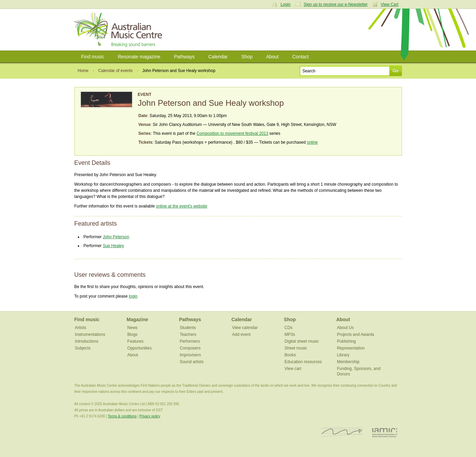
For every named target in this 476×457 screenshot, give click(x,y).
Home (83, 71)
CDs (289, 328)
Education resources (303, 362)
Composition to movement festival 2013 (232, 133)
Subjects (83, 348)
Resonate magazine (139, 57)
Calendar (218, 57)
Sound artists (192, 362)
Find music (93, 57)
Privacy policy (150, 416)
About (272, 57)
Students (188, 328)
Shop (247, 57)
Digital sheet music (302, 341)
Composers (190, 348)
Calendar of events (116, 71)
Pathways (184, 57)
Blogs (132, 334)
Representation (351, 348)
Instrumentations (90, 334)
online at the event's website (182, 206)
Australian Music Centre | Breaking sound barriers (120, 30)
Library (343, 355)
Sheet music (296, 348)
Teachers (188, 334)
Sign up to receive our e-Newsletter (336, 4)
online (312, 142)
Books (290, 355)
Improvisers (190, 355)
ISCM (342, 432)
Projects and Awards (355, 334)
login (133, 296)
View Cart (390, 4)
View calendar (245, 328)
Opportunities (139, 348)
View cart (293, 369)
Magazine (137, 319)
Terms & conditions (122, 416)
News (132, 328)
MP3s (290, 334)
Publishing (346, 341)
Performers (190, 341)
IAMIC (385, 432)
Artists (81, 328)
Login (285, 4)
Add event (241, 334)
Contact (301, 57)
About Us (345, 328)
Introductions (87, 341)
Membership (348, 362)
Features (135, 341)
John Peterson (116, 237)
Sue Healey (113, 246)
